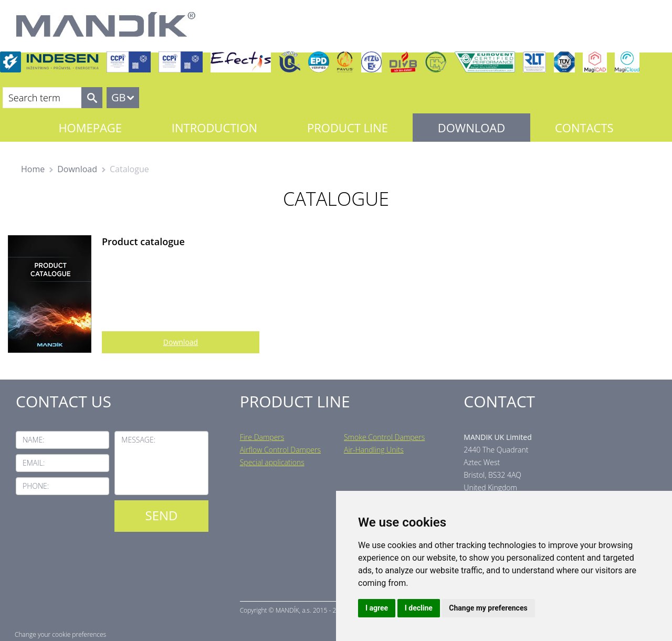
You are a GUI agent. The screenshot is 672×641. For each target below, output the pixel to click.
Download (471, 128)
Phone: (36, 486)
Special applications (272, 462)
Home (33, 169)
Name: (34, 440)
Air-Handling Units (374, 450)
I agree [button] (377, 608)
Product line (348, 128)
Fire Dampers (262, 437)
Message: (138, 440)
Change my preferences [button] (488, 608)
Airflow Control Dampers (280, 450)
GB (118, 97)
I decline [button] (419, 608)
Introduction (214, 128)
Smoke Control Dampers (384, 437)
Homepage (90, 128)
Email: (34, 463)
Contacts (584, 128)
